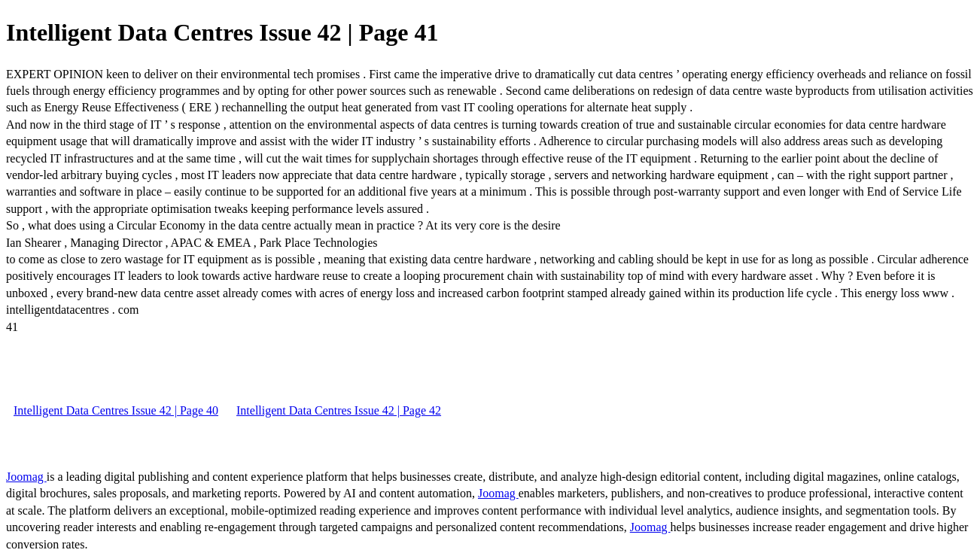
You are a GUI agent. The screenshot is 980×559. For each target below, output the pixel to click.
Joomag (26, 477)
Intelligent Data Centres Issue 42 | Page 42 (339, 410)
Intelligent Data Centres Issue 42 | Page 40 (116, 410)
